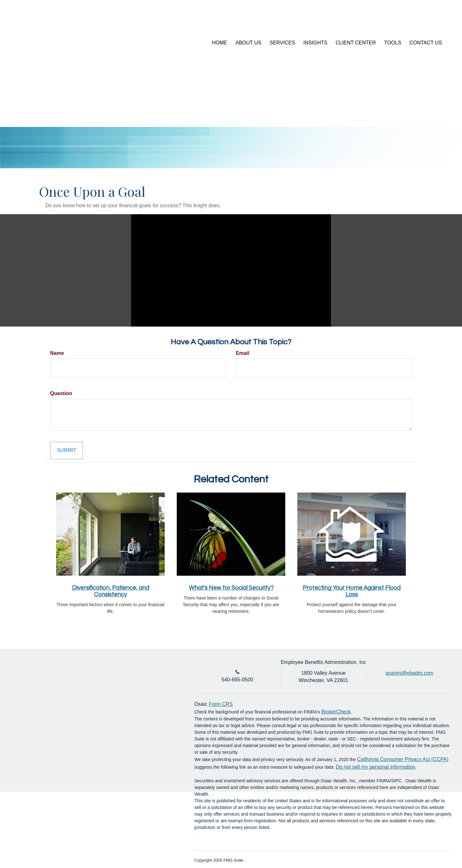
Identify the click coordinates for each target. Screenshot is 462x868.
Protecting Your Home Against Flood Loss (352, 591)
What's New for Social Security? (231, 588)
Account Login (406, 20)
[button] (248, 43)
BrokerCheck (336, 712)
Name (57, 353)
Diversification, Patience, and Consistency (111, 591)
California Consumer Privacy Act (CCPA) (403, 759)
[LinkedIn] (436, 21)
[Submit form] (66, 451)
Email (243, 353)
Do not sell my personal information (376, 767)
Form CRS (221, 704)
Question (61, 393)
